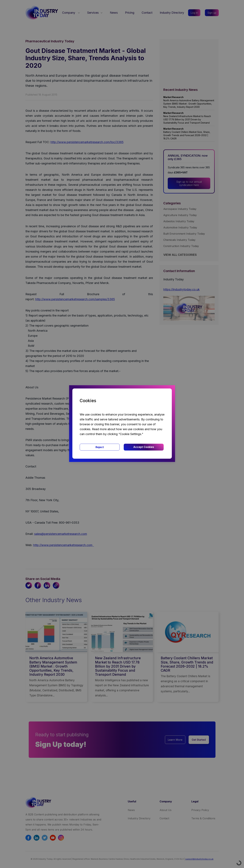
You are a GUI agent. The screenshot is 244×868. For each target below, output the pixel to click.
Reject (100, 447)
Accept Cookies (144, 447)
